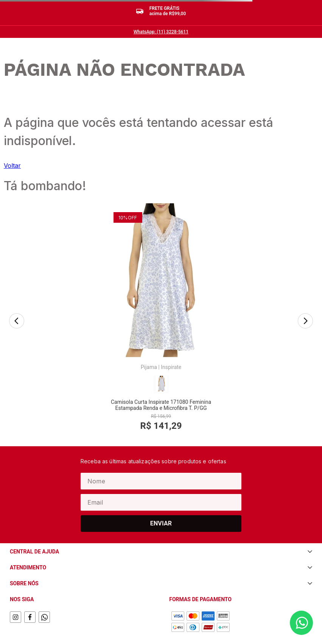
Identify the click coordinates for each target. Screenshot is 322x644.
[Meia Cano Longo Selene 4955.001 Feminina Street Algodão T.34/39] (161, 307)
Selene (169, 332)
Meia (151, 332)
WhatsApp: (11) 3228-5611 (161, 32)
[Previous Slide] (17, 307)
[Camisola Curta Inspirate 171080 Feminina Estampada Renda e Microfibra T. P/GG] (69, 307)
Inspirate (79, 332)
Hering (263, 332)
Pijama (57, 332)
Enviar (161, 495)
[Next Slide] (305, 307)
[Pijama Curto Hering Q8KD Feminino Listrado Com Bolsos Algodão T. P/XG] (253, 307)
